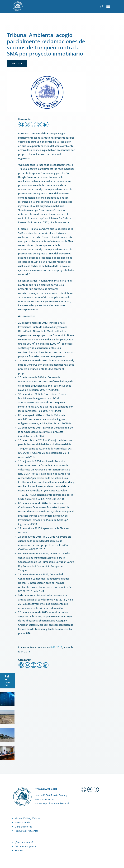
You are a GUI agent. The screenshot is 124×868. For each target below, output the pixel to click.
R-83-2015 (56, 648)
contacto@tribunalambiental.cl (52, 804)
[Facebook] (21, 125)
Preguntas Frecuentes (26, 831)
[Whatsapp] (27, 125)
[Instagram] (33, 125)
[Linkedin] (46, 125)
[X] (40, 125)
